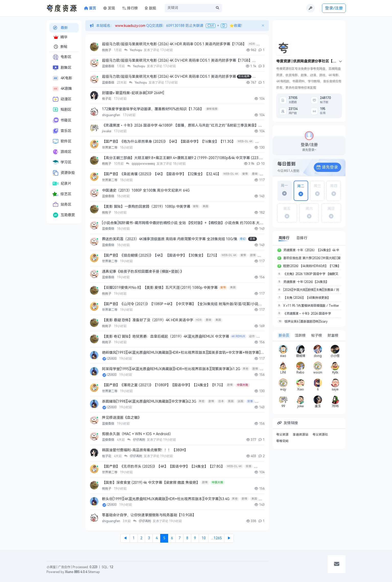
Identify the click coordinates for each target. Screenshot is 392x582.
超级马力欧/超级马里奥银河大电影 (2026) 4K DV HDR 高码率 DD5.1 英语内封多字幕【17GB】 (177, 61)
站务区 (62, 205)
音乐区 (62, 131)
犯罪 (250, 401)
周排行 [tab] (284, 238)
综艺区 (62, 194)
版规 (150, 8)
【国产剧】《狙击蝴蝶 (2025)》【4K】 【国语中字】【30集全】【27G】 (160, 255)
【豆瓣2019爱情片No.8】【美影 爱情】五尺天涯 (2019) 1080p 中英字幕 (160, 288)
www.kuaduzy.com (130, 26)
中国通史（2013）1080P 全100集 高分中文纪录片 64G (146, 190)
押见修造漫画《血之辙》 (122, 418)
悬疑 (255, 174)
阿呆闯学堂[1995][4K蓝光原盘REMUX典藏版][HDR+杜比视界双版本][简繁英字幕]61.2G (171, 369)
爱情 (245, 174)
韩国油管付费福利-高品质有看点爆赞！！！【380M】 (145, 450)
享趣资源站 (301, 435)
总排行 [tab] (302, 238)
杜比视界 (244, 76)
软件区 (62, 141)
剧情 (253, 255)
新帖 (60, 47)
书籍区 (62, 120)
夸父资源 (282, 435)
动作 (252, 336)
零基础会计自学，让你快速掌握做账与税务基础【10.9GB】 (149, 515)
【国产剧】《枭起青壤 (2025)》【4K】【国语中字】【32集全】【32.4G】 (162, 174)
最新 (60, 28)
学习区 (62, 162)
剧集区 (62, 68)
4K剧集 (62, 89)
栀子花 (107, 99)
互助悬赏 (64, 215)
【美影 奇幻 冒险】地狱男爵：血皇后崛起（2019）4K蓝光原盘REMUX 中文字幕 (166, 337)
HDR (252, 44)
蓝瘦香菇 (108, 66)
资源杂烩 (64, 173)
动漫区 (62, 99)
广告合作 (64, 567)
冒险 (196, 206)
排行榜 (130, 8)
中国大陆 (243, 385)
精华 (60, 37)
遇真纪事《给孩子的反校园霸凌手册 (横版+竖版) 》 (143, 272)
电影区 (62, 57)
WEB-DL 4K (245, 141)
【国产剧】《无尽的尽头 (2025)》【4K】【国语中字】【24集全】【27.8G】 (163, 466)
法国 (240, 401)
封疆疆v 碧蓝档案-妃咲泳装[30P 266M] (133, 93)
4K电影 (62, 78)
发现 (109, 8)
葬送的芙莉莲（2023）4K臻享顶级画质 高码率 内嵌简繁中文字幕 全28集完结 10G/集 (170, 239)
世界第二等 (110, 148)
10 (204, 538)
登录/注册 (334, 8)
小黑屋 (51, 567)
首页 (90, 8)
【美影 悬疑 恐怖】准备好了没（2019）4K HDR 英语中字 (148, 320)
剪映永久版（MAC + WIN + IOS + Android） (137, 434)
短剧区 (62, 110)
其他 (246, 369)
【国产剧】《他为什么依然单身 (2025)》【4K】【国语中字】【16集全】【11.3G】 (169, 142)
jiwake (107, 131)
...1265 (217, 538)
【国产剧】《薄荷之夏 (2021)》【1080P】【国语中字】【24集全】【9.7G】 (163, 385)
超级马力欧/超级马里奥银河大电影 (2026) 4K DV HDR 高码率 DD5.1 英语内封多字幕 (169, 77)
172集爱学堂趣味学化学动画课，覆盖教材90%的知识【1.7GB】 (153, 109)
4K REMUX (238, 336)
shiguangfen (111, 115)
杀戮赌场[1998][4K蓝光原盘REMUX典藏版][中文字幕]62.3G (149, 402)
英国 (231, 401)
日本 (252, 239)
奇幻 (243, 239)
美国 (205, 206)
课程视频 (212, 109)
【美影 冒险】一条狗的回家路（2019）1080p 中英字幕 (146, 207)
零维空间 (282, 441)
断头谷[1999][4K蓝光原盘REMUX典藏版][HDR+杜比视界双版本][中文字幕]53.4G (166, 499)
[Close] (263, 26)
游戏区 (62, 152)
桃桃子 (107, 50)
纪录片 (62, 184)
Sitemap (94, 572)
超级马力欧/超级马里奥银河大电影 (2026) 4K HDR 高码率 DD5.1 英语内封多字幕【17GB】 (174, 44)
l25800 (112, 359)
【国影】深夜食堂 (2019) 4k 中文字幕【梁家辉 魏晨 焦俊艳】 (151, 483)
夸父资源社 (320, 435)
